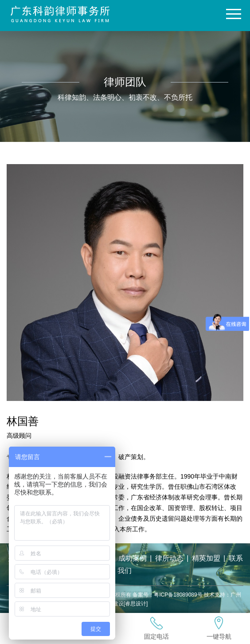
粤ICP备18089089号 (178, 595)
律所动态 (169, 558)
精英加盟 (206, 558)
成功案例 (133, 558)
